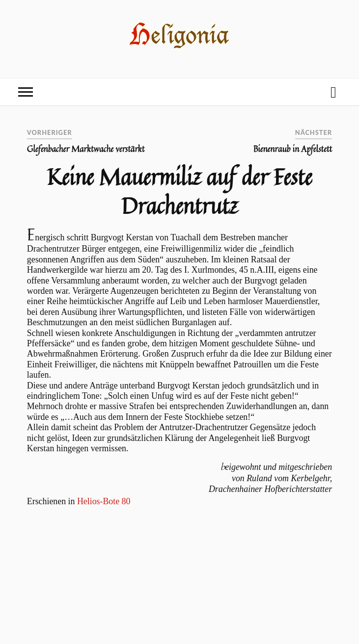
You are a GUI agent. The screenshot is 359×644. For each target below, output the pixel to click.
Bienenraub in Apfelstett (293, 149)
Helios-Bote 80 (104, 501)
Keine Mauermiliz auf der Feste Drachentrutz (180, 191)
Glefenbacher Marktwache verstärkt (86, 149)
